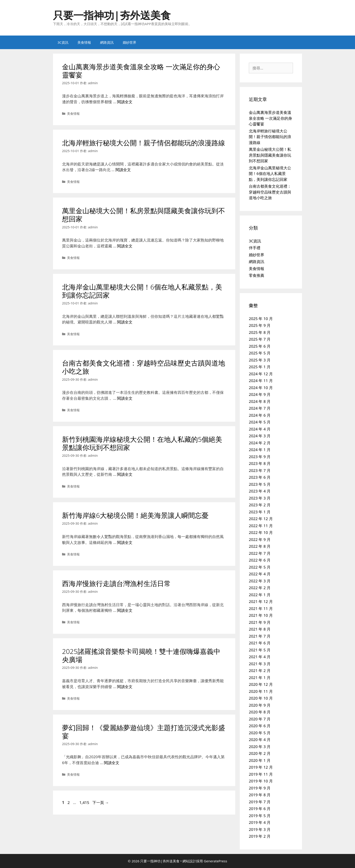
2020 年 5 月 (260, 733)
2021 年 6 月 (260, 643)
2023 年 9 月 (260, 457)
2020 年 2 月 (260, 753)
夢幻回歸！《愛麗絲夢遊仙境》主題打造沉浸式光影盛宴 (144, 732)
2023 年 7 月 (260, 470)
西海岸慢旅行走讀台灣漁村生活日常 (116, 583)
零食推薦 (257, 275)
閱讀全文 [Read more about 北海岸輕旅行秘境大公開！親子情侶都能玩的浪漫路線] (123, 170)
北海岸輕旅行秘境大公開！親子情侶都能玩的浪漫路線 (144, 143)
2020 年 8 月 (260, 712)
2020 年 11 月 (261, 691)
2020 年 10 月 (261, 698)
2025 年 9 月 (260, 325)
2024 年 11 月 (261, 381)
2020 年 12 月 (261, 684)
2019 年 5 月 (260, 816)
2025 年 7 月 (260, 339)
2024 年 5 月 (260, 422)
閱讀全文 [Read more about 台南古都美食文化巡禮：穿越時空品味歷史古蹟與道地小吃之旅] (125, 398)
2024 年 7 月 (260, 408)
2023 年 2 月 (260, 505)
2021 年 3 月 (260, 664)
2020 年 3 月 (260, 747)
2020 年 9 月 (260, 705)
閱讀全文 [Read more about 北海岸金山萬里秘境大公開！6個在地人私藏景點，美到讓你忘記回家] (125, 322)
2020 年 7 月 (260, 719)
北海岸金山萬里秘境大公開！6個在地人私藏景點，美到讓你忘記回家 (142, 291)
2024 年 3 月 (260, 436)
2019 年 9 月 (260, 788)
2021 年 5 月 (260, 650)
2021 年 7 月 (260, 636)
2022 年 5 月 (260, 567)
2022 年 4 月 (260, 574)
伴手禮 (255, 248)
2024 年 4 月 (260, 429)
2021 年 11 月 (261, 609)
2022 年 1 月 (260, 595)
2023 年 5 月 (260, 484)
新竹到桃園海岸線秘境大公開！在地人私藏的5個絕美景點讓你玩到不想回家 (142, 443)
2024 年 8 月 (260, 401)
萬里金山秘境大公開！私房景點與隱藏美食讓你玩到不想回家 (144, 215)
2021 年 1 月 (260, 678)
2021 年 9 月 (260, 622)
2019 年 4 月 (260, 822)
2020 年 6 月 (260, 726)
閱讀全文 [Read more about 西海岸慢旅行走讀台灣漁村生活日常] (125, 610)
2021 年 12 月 (261, 601)
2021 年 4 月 (260, 657)
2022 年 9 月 (260, 539)
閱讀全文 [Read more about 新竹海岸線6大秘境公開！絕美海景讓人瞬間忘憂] (125, 542)
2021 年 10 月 (261, 615)
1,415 (84, 802)
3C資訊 (63, 42)
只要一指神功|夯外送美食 (112, 15)
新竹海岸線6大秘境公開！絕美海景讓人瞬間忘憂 (135, 515)
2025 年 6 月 (260, 346)
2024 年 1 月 (260, 450)
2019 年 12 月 (261, 767)
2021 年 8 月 (260, 629)
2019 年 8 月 (260, 795)
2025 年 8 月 (260, 332)
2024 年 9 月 (260, 394)
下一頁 (101, 802)
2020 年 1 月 (260, 760)
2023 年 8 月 (260, 463)
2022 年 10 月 (261, 532)
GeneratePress (215, 861)
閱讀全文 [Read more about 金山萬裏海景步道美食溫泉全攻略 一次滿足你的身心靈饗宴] (125, 102)
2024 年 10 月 (261, 388)
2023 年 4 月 (260, 491)
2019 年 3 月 (260, 829)
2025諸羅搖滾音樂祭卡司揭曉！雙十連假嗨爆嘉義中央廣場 (141, 655)
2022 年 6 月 (260, 560)
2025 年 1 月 (260, 367)
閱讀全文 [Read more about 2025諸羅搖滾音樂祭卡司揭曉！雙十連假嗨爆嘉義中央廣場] (125, 687)
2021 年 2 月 (260, 671)
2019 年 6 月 (260, 809)
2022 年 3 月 (260, 581)
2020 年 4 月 (260, 740)
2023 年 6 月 (260, 477)
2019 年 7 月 (260, 802)
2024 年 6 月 (260, 415)
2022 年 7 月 (260, 553)
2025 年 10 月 (261, 319)
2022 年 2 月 (260, 588)
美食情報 (84, 42)
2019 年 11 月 (261, 774)
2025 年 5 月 (260, 353)
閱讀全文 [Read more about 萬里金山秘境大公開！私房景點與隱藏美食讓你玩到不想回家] (125, 246)
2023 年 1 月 (260, 512)
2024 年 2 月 (260, 443)
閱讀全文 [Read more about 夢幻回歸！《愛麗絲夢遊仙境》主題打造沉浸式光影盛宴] (112, 763)
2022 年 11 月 (261, 526)
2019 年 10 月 (261, 781)
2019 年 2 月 (260, 836)
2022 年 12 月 (261, 519)
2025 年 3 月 (260, 360)
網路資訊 (107, 42)
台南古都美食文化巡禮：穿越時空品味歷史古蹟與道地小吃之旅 (144, 367)
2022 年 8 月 (260, 546)
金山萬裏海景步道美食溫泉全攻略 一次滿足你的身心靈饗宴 (141, 71)
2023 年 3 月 (260, 498)
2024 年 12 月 (261, 374)
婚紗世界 (130, 42)
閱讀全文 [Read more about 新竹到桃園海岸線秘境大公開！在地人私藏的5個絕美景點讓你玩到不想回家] (125, 474)
